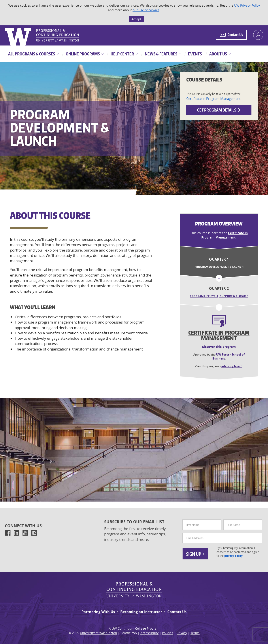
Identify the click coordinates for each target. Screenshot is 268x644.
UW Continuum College (129, 628)
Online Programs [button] (82, 54)
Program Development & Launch (219, 267)
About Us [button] (218, 54)
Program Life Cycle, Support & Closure (219, 296)
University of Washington (98, 633)
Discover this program (219, 347)
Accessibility (149, 633)
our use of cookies (146, 10)
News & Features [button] (161, 54)
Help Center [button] (122, 54)
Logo (5, 28)
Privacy (182, 633)
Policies (168, 633)
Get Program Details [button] (219, 110)
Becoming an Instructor (141, 612)
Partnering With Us (98, 612)
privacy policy (233, 556)
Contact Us (177, 612)
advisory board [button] (232, 366)
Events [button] (195, 54)
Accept (136, 19)
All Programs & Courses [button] (32, 54)
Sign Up (195, 554)
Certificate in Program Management (213, 98)
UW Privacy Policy (247, 5)
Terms (195, 633)
